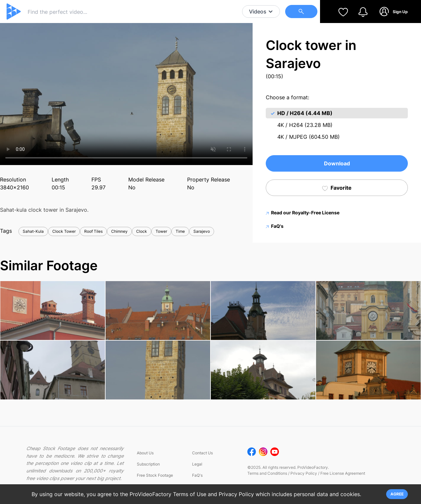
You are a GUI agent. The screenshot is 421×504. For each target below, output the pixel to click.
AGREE (397, 494)
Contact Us (202, 453)
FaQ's (275, 226)
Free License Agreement (343, 473)
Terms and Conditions (267, 473)
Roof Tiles (93, 231)
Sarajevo (202, 231)
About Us (145, 453)
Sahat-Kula (33, 231)
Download (337, 163)
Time (180, 231)
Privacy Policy (304, 473)
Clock (142, 231)
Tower (161, 231)
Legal (197, 464)
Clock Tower (64, 231)
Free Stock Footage (155, 475)
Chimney (119, 231)
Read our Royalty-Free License (303, 213)
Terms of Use (190, 494)
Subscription (148, 464)
